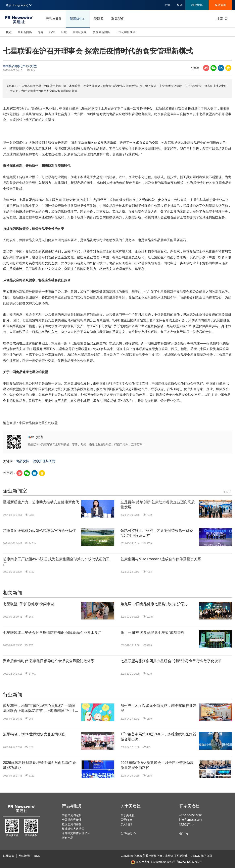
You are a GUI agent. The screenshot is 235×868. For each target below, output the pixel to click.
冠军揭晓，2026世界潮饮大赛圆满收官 (34, 734)
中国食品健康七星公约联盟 (20, 66)
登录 (180, 5)
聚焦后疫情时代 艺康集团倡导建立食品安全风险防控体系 (49, 661)
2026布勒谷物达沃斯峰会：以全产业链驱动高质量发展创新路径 (157, 765)
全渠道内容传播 (72, 820)
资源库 (99, 19)
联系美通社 (189, 806)
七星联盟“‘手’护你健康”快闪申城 (29, 604)
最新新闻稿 (25, 32)
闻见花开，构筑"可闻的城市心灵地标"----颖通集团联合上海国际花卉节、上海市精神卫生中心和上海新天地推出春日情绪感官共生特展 (41, 709)
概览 (9, 32)
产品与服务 (54, 19)
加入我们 (126, 824)
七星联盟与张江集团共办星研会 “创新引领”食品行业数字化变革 (171, 661)
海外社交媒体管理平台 (76, 833)
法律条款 (9, 856)
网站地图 (24, 856)
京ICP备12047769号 (189, 862)
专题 (41, 32)
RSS (37, 856)
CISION (195, 856)
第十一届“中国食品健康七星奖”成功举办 (152, 632)
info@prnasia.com (191, 820)
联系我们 (118, 19)
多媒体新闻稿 (101, 32)
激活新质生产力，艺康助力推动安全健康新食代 (41, 502)
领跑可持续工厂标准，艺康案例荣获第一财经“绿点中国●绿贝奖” (157, 533)
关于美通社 (131, 806)
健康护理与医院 (44, 461)
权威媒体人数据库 (73, 829)
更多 (228, 492)
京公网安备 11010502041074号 (153, 862)
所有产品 (67, 838)
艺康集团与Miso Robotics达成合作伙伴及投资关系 (161, 559)
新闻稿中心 (78, 19)
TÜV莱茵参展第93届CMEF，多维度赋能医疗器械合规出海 (158, 737)
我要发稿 (197, 5)
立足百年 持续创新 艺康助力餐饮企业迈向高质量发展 (158, 505)
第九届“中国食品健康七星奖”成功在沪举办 (154, 604)
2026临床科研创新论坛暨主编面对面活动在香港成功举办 (40, 765)
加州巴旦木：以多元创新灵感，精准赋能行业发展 (158, 708)
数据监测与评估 (72, 824)
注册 (168, 5)
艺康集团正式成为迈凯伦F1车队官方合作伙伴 (39, 531)
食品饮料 (22, 461)
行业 (52, 32)
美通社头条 (80, 32)
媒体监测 (220, 5)
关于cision (127, 820)
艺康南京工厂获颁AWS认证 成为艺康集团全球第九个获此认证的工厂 (56, 562)
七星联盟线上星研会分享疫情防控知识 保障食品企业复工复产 (52, 632)
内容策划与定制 (72, 815)
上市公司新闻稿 (126, 32)
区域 (64, 32)
